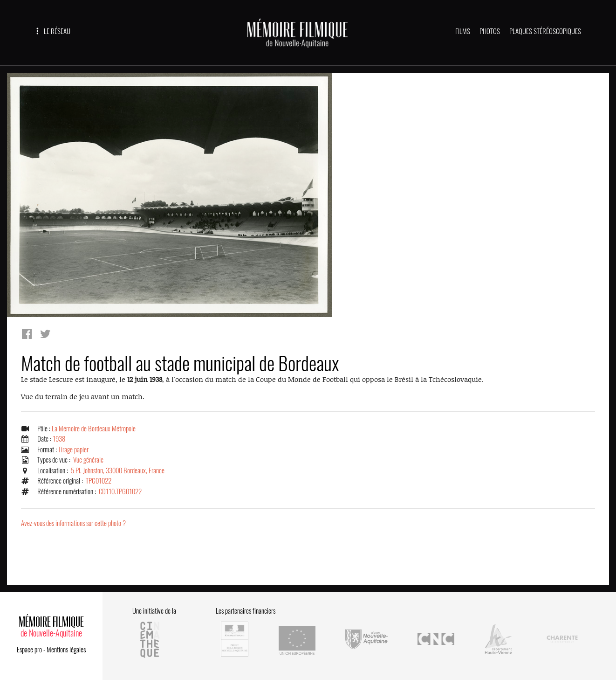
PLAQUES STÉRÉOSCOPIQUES (545, 31)
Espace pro (29, 650)
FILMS (463, 31)
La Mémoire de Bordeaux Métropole (94, 429)
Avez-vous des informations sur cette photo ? (73, 523)
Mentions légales (66, 650)
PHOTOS (490, 31)
